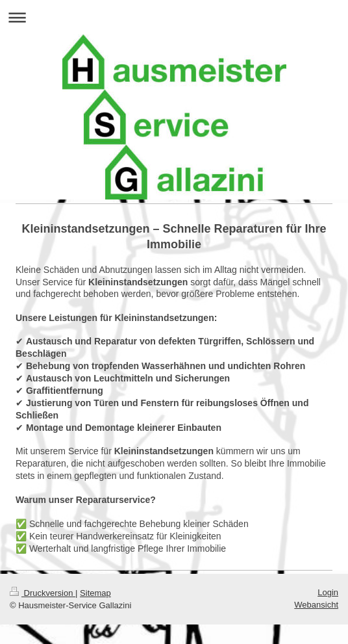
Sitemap (95, 593)
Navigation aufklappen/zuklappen (174, 17)
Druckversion (43, 593)
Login (328, 592)
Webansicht (316, 605)
